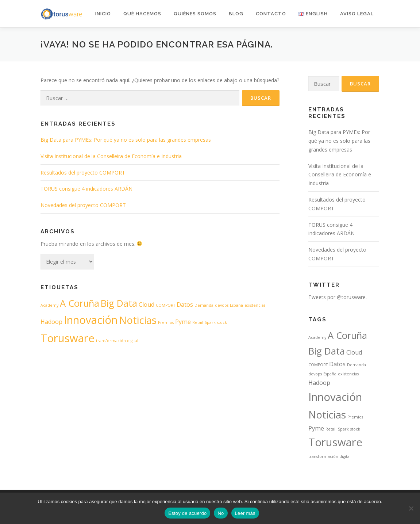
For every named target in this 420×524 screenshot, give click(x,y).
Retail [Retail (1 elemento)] (198, 322)
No (221, 513)
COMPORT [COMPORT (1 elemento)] (165, 305)
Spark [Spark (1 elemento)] (210, 322)
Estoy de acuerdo (187, 513)
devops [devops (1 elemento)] (222, 305)
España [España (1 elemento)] (236, 305)
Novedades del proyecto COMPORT (83, 205)
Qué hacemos (142, 14)
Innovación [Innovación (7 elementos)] (91, 320)
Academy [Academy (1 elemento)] (49, 305)
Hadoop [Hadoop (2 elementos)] (51, 322)
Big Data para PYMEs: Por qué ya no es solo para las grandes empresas (126, 140)
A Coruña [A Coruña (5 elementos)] (80, 303)
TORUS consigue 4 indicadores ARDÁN (86, 189)
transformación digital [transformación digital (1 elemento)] (117, 341)
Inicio (103, 14)
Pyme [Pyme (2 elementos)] (183, 322)
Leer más (245, 513)
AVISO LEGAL (357, 14)
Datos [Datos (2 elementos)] (185, 305)
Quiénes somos (195, 14)
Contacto (271, 14)
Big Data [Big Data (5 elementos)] (119, 303)
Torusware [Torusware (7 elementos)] (68, 338)
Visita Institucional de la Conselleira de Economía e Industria (111, 156)
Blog (236, 14)
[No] (411, 508)
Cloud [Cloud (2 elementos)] (147, 305)
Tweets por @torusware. (338, 297)
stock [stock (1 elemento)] (222, 322)
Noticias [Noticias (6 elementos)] (138, 320)
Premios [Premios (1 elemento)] (166, 322)
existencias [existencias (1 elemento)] (255, 305)
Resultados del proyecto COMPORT (83, 173)
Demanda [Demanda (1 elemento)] (204, 305)
